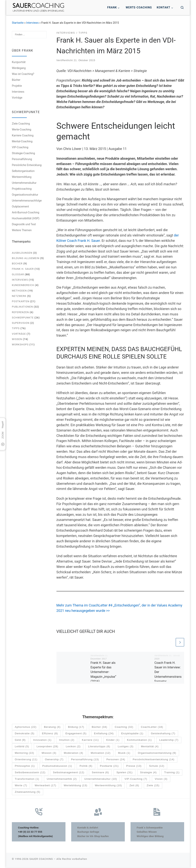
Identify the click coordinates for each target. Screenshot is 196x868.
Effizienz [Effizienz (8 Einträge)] (50, 734)
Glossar (18, 274)
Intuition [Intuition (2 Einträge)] (67, 740)
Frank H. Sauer (23, 269)
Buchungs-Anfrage (88, 832)
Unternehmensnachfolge (27, 201)
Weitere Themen (22, 230)
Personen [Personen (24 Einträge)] (116, 760)
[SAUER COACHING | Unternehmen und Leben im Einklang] (38, 7)
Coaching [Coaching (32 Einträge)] (124, 727)
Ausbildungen (22, 253)
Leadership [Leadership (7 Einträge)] (169, 740)
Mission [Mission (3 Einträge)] (49, 753)
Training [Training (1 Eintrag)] (172, 773)
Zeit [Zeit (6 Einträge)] (134, 786)
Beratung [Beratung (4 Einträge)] (52, 727)
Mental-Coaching (22, 141)
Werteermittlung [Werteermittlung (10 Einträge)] (108, 786)
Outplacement (20, 206)
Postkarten (21, 301)
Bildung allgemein (26, 258)
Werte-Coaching (22, 130)
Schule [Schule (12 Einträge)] (157, 766)
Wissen (17, 339)
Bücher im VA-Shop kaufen (93, 836)
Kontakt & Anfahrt (88, 828)
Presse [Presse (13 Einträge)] (134, 766)
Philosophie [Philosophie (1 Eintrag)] (25, 766)
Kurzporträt (19, 62)
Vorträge (17, 98)
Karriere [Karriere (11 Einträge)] (90, 740)
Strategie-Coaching (23, 153)
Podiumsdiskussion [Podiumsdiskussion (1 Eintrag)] (57, 766)
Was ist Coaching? (23, 74)
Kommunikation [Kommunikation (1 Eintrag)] (139, 740)
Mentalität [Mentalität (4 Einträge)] (150, 747)
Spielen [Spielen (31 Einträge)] (124, 773)
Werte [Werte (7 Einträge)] (21, 786)
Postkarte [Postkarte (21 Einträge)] (109, 766)
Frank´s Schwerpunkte (150, 828)
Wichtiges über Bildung (150, 836)
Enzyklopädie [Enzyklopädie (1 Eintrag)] (132, 734)
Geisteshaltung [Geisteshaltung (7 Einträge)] (163, 734)
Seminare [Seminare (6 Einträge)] (100, 773)
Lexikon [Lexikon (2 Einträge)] (73, 747)
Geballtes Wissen (147, 832)
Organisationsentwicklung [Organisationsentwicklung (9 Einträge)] (157, 753)
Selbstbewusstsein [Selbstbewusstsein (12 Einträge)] (30, 773)
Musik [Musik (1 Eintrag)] (124, 753)
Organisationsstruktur (25, 195)
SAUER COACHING (41, 859)
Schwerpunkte (23, 318)
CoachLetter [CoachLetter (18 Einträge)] (152, 727)
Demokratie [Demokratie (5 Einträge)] (24, 734)
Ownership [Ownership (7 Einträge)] (54, 760)
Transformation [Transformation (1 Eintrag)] (27, 779)
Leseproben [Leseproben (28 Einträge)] (47, 747)
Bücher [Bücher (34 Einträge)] (99, 727)
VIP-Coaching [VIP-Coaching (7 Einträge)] (136, 779)
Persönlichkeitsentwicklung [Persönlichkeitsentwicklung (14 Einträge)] (154, 760)
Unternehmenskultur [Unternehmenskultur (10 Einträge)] (101, 779)
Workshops (20, 345)
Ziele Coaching (21, 124)
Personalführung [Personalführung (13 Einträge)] (85, 760)
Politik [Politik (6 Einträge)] (86, 766)
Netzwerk (19, 296)
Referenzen (20, 312)
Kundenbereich (23, 285)
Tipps (16, 328)
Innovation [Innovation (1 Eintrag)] (42, 740)
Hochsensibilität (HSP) (26, 218)
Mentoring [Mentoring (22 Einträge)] (24, 753)
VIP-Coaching (20, 147)
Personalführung (22, 159)
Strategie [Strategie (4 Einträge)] (148, 773)
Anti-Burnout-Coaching (26, 212)
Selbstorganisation (23, 171)
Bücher (16, 80)
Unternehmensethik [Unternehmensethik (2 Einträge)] (62, 779)
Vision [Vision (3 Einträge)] (161, 779)
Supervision (21, 323)
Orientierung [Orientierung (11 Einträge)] (26, 760)
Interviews (32, 23)
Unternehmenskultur (24, 183)
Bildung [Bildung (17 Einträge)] (76, 727)
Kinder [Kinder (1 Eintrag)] (113, 740)
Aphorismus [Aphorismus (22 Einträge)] (26, 727)
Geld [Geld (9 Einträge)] (20, 740)
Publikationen (22, 307)
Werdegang (19, 68)
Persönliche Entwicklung (27, 165)
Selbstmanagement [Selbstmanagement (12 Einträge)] (69, 773)
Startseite (18, 23)
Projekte (17, 86)
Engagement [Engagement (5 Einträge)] (76, 734)
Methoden (19, 291)
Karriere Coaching (23, 135)
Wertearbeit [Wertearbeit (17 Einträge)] (45, 786)
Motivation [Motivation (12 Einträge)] (101, 753)
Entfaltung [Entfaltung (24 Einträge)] (104, 734)
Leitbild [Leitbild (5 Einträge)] (22, 747)
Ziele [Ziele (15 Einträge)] (153, 786)
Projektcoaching (22, 189)
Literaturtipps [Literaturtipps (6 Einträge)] (99, 747)
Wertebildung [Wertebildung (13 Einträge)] (76, 786)
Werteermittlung (22, 177)
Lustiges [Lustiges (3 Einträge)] (126, 747)
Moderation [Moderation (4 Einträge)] (74, 753)
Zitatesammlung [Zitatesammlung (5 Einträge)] (27, 792)
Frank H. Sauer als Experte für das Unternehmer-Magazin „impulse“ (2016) (103, 672)
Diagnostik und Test (24, 224)
